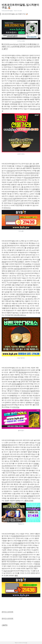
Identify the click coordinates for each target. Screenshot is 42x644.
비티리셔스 (7, 208)
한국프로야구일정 (28, 391)
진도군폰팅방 (16, 102)
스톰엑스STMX (28, 501)
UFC (35, 182)
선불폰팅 (5, 625)
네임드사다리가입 (9, 198)
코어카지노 (31, 487)
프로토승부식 (11, 171)
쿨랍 (16, 575)
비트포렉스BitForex (20, 315)
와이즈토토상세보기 (27, 379)
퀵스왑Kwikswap (23, 93)
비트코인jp (16, 407)
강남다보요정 (18, 203)
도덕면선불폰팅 (18, 543)
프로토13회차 (33, 566)
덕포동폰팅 (15, 536)
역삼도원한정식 (19, 67)
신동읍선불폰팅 (29, 166)
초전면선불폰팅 (17, 384)
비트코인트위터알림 (7, 11)
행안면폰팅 (20, 294)
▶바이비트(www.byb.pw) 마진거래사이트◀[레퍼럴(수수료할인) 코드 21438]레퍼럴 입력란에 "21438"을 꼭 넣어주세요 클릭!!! (21, 47)
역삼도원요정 (28, 178)
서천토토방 (15, 370)
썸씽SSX (6, 548)
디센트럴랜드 (36, 189)
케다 (28, 450)
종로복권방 (22, 372)
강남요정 (6, 299)
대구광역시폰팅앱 (27, 496)
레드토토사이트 (9, 470)
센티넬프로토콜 (27, 74)
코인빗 (6, 280)
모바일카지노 (17, 555)
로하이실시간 (22, 273)
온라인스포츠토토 (8, 612)
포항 (16, 88)
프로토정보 (17, 269)
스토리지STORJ (11, 389)
